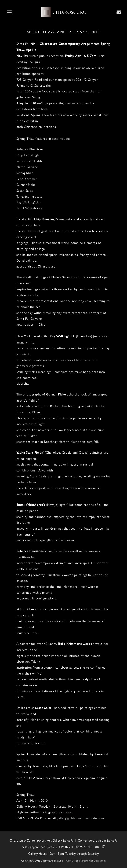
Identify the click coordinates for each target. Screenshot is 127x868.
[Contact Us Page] (119, 12)
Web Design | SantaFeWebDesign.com (86, 860)
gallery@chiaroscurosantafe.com (80, 818)
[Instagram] (104, 847)
